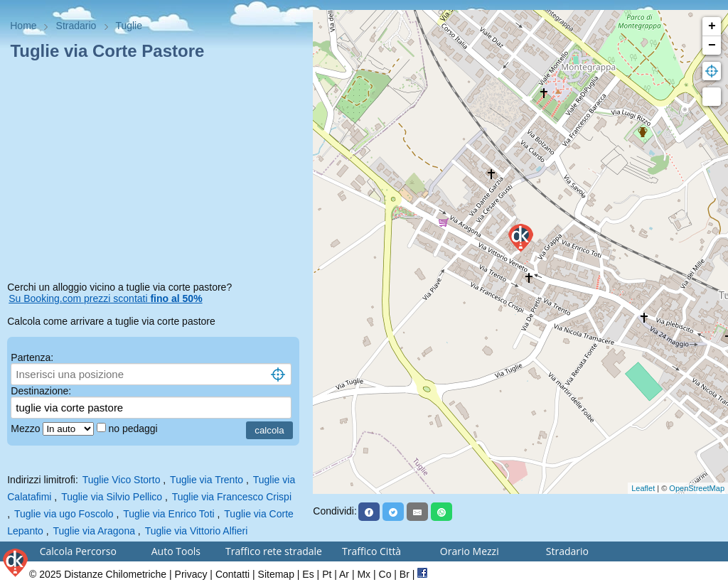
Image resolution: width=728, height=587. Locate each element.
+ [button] (712, 26)
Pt (327, 574)
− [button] (712, 45)
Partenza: (32, 357)
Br (405, 574)
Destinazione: (41, 391)
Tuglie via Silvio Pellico (112, 497)
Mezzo (27, 429)
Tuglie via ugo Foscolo (64, 514)
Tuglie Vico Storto (122, 480)
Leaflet (643, 488)
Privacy (191, 574)
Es (308, 574)
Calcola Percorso (78, 551)
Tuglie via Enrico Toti (168, 514)
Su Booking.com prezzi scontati (105, 298)
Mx (364, 574)
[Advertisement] (156, 173)
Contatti (232, 574)
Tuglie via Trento (207, 480)
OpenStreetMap (697, 488)
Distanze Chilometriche (115, 574)
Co (385, 574)
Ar (344, 574)
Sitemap (276, 574)
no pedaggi (134, 429)
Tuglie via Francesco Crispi (232, 497)
